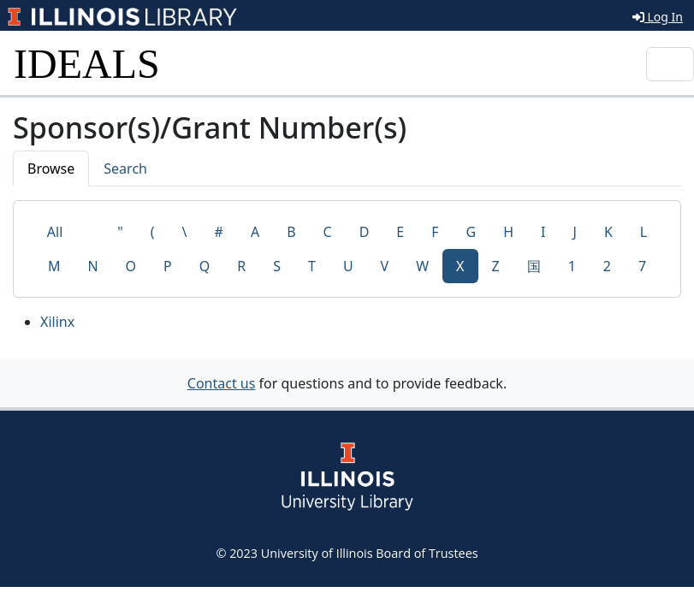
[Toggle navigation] (670, 64)
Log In (658, 17)
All (55, 232)
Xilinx (57, 322)
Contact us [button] (222, 383)
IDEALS (87, 64)
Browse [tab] (51, 169)
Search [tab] (125, 169)
